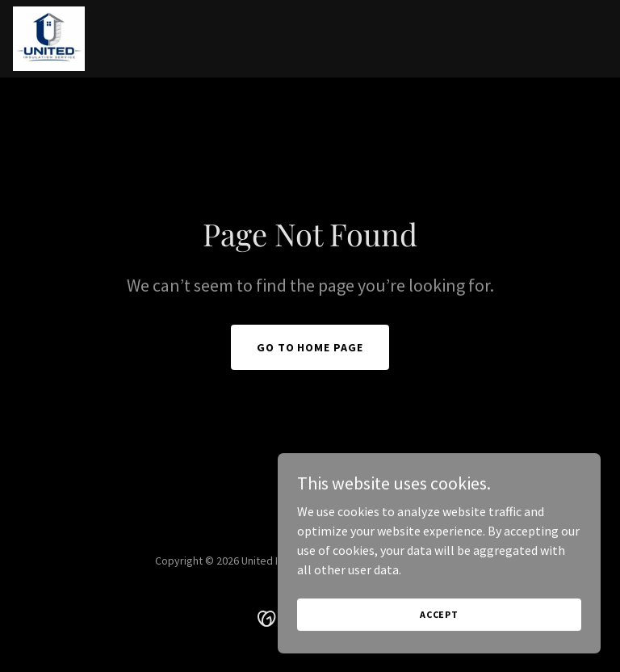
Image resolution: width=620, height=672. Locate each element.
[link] (49, 39)
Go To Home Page (310, 347)
